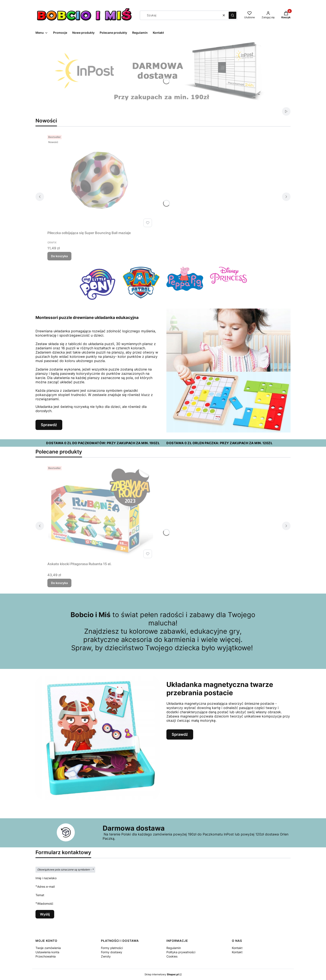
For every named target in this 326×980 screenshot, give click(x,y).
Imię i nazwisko (46, 878)
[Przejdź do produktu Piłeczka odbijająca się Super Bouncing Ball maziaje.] (101, 181)
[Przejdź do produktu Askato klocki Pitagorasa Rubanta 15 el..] (101, 512)
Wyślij (45, 914)
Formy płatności (112, 948)
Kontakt (237, 948)
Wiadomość (45, 903)
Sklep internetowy (162, 974)
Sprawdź (49, 425)
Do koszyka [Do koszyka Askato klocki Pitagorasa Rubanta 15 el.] (59, 583)
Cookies (172, 956)
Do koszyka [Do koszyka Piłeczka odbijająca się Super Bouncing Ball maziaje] (59, 256)
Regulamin (174, 948)
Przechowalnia (46, 956)
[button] (232, 15)
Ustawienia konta (47, 952)
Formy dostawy (112, 952)
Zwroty (106, 956)
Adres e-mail (46, 887)
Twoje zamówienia (48, 948)
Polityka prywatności (181, 952)
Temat (40, 895)
